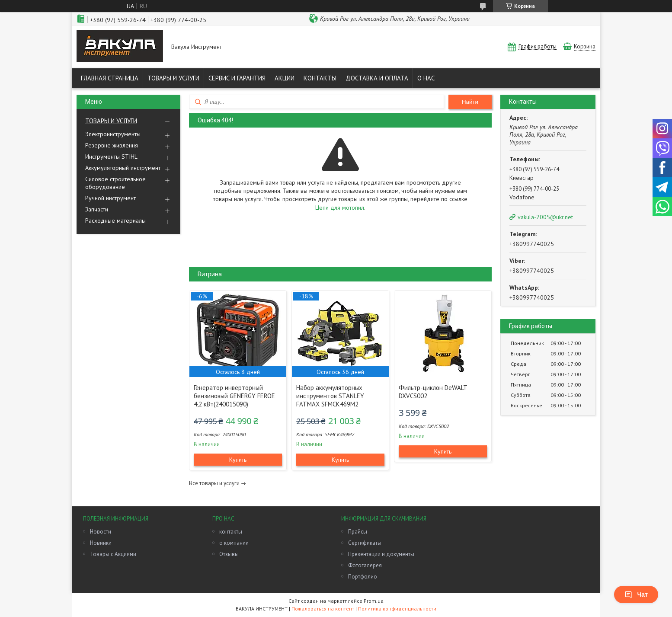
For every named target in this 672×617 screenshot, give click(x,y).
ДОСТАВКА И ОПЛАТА (377, 78)
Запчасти (97, 209)
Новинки (101, 543)
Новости (101, 532)
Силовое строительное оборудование (115, 183)
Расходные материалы (115, 221)
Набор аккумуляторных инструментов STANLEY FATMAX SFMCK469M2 (330, 396)
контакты (231, 532)
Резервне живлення (112, 145)
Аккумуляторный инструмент (123, 168)
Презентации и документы (381, 554)
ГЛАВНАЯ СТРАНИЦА (110, 78)
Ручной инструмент (110, 198)
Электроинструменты (113, 134)
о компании (234, 543)
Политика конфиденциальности (397, 609)
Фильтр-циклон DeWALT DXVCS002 (433, 392)
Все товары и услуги (214, 483)
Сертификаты (365, 543)
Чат (636, 595)
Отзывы (229, 554)
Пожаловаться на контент (323, 609)
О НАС (426, 78)
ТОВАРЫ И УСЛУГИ (173, 78)
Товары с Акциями (113, 554)
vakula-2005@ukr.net (545, 217)
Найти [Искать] (470, 102)
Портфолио (363, 577)
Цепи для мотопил (340, 208)
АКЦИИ (285, 78)
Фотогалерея (365, 565)
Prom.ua (374, 601)
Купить (238, 460)
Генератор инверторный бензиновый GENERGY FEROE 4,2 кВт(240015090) (234, 396)
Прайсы (358, 532)
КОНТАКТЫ (320, 78)
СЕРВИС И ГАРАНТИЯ (237, 78)
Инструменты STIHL (111, 157)
